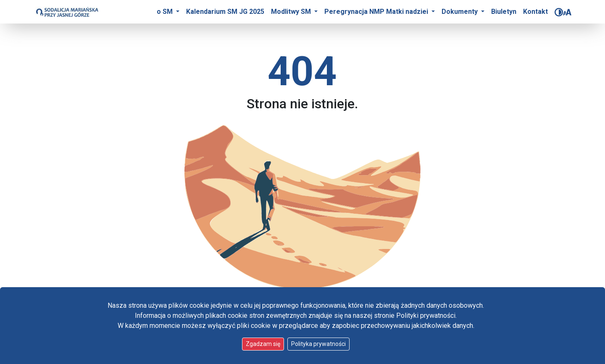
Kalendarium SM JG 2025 (225, 12)
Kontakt (535, 12)
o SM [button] (166, 12)
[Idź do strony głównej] (67, 12)
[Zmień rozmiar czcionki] (567, 12)
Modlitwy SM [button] (292, 12)
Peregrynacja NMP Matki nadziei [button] (377, 12)
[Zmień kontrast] (559, 12)
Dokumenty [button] (460, 12)
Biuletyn (504, 12)
